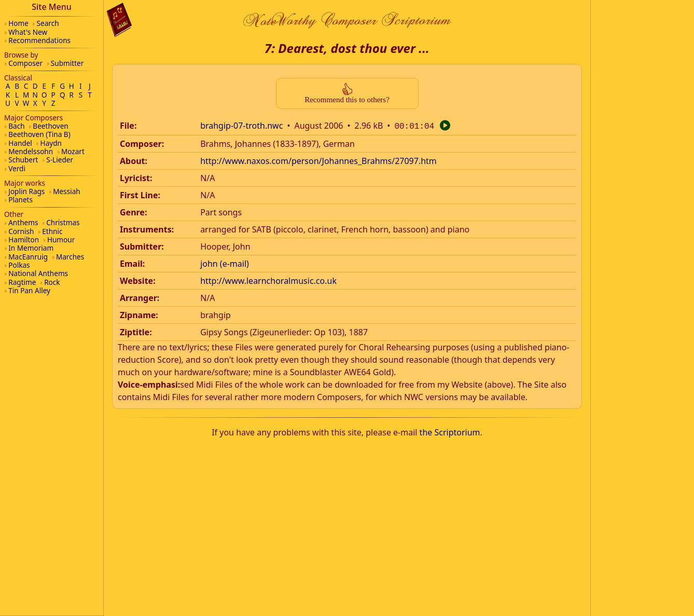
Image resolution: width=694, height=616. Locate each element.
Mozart (73, 151)
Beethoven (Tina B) (39, 134)
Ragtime (22, 282)
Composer (25, 63)
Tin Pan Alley (29, 290)
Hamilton (24, 239)
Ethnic (52, 231)
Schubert (23, 160)
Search (48, 23)
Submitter (67, 63)
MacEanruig (28, 257)
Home (18, 23)
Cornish (21, 231)
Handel (20, 143)
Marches (70, 257)
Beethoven (50, 126)
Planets (20, 200)
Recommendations (39, 40)
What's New (28, 32)
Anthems (23, 222)
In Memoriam (31, 248)
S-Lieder (60, 160)
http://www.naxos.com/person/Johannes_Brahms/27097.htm (318, 160)
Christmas (63, 222)
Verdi (17, 168)
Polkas (19, 265)
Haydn (51, 143)
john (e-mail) (225, 263)
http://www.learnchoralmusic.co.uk (268, 280)
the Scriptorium (450, 431)
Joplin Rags (26, 191)
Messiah (67, 191)
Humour (61, 239)
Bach (16, 126)
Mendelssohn (31, 151)
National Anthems (38, 273)
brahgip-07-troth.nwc (241, 126)
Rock (52, 282)
